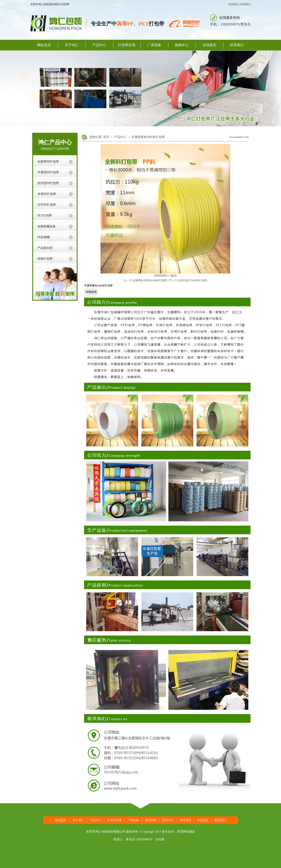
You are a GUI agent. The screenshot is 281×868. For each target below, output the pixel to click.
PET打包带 (45, 216)
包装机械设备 (46, 226)
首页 (106, 137)
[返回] (173, 276)
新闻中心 (182, 45)
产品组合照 (45, 248)
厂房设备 (154, 45)
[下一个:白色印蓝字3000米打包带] (188, 280)
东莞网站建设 (186, 832)
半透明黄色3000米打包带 (148, 137)
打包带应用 (127, 45)
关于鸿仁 (72, 45)
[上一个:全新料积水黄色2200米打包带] (145, 280)
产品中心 (99, 45)
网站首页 (44, 45)
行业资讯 (185, 820)
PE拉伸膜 (44, 237)
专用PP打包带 (47, 194)
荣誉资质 (151, 820)
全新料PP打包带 (48, 162)
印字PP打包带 (47, 205)
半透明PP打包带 (48, 172)
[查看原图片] (161, 276)
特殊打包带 (45, 259)
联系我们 (246, 4)
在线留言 (233, 4)
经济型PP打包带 (48, 183)
